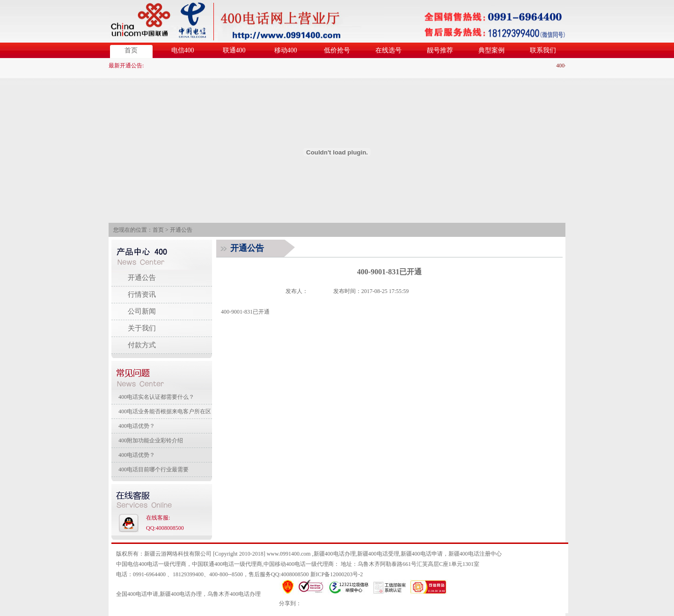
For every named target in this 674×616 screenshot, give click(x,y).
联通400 (234, 50)
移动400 (286, 50)
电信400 (183, 50)
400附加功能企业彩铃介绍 (151, 440)
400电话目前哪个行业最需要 (154, 469)
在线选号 (388, 50)
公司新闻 (142, 311)
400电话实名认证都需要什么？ (156, 397)
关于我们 (142, 328)
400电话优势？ (137, 426)
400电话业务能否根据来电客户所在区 (165, 411)
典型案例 (491, 50)
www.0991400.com (289, 554)
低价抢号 (337, 50)
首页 (131, 50)
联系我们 (543, 50)
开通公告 (181, 230)
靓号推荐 (440, 50)
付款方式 (142, 345)
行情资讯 (142, 294)
